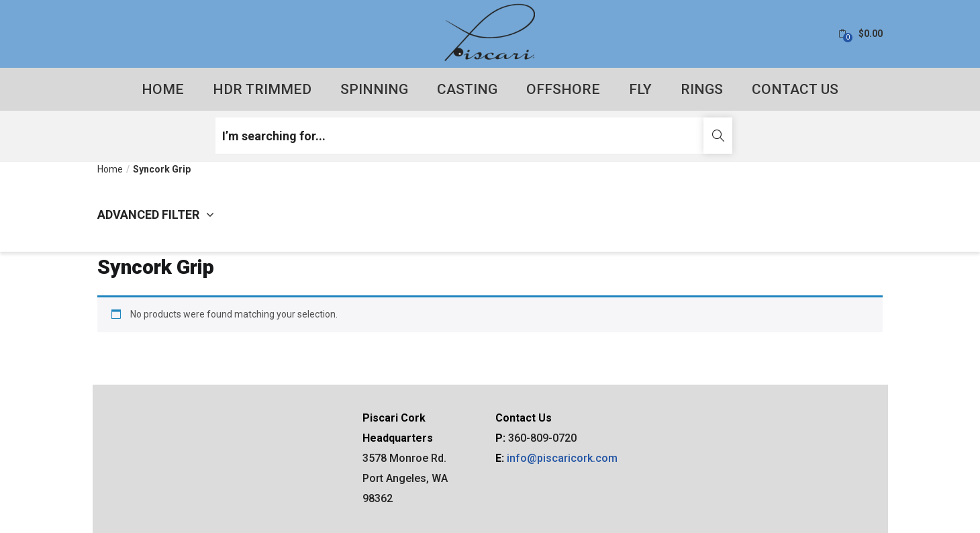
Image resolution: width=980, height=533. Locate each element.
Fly (640, 89)
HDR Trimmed (262, 89)
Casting (467, 89)
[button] (861, 34)
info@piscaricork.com (562, 458)
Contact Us (795, 89)
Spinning (374, 89)
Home (163, 89)
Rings (702, 89)
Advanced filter (156, 214)
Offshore (563, 89)
